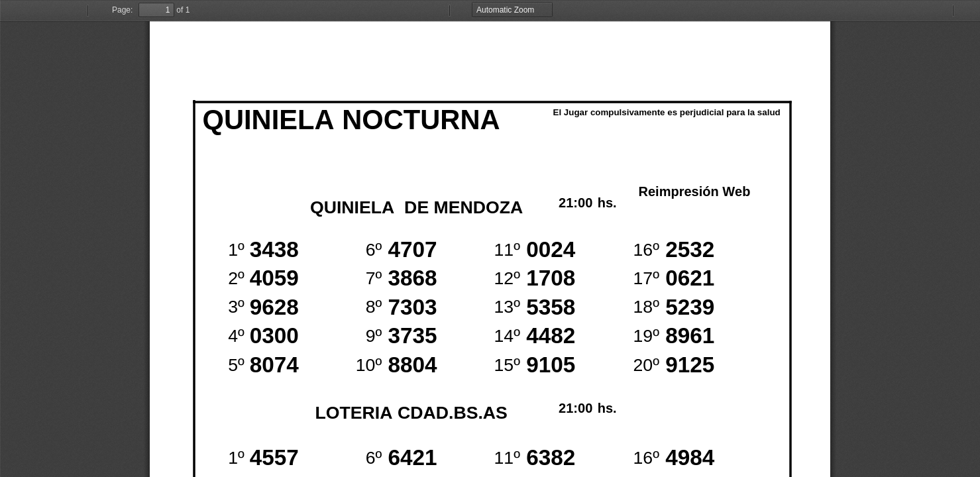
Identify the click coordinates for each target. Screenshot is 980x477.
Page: (122, 10)
